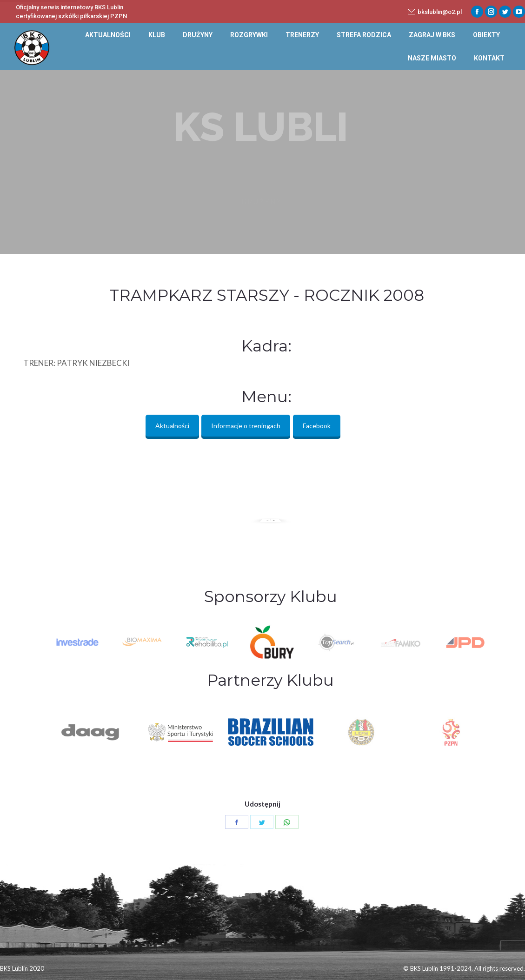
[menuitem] (108, 35)
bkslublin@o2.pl (435, 12)
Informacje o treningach (246, 426)
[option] (270, 642)
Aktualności (172, 426)
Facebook (317, 426)
